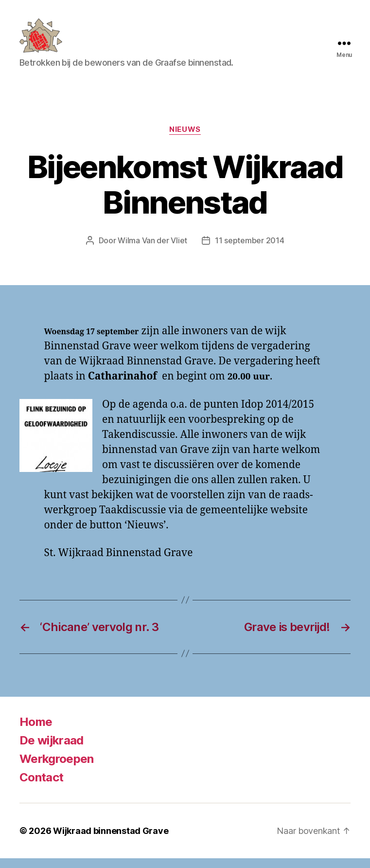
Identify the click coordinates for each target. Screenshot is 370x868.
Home (36, 732)
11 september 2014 (249, 251)
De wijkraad (52, 750)
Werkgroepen (57, 769)
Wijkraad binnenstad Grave (111, 841)
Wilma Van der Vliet (152, 251)
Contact (41, 787)
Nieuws (185, 139)
